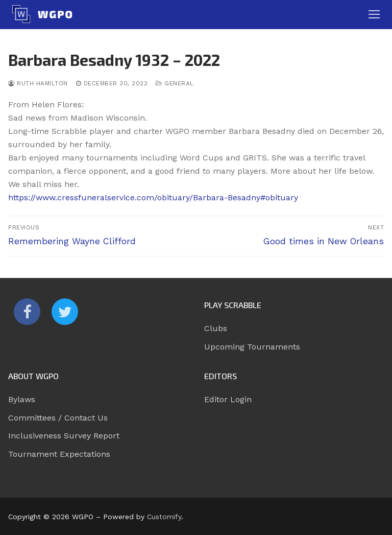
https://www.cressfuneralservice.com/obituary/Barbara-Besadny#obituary (153, 197)
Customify (164, 517)
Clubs (216, 328)
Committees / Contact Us (58, 418)
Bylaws (22, 399)
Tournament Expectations (59, 454)
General (175, 83)
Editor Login (228, 399)
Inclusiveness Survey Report (64, 436)
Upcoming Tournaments (252, 347)
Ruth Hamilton (38, 83)
